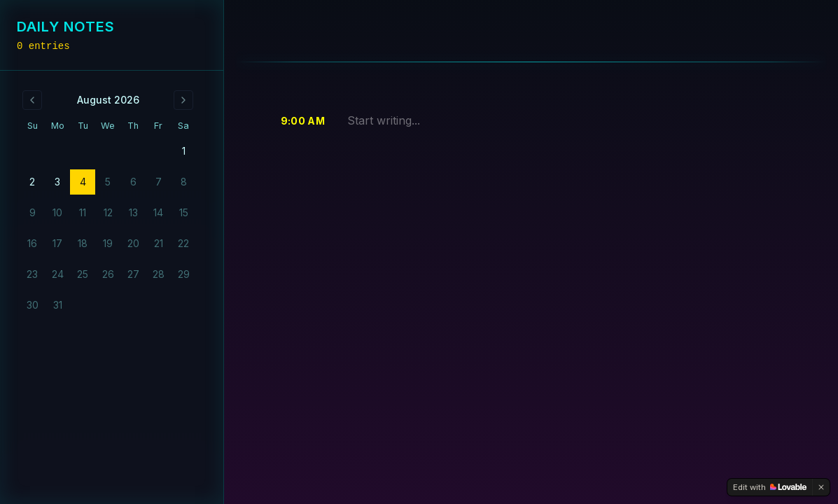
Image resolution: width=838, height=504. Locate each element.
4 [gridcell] (83, 182)
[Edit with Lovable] (770, 487)
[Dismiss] (821, 487)
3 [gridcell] (57, 182)
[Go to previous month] (32, 100)
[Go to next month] (183, 100)
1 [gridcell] (184, 151)
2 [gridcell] (32, 182)
